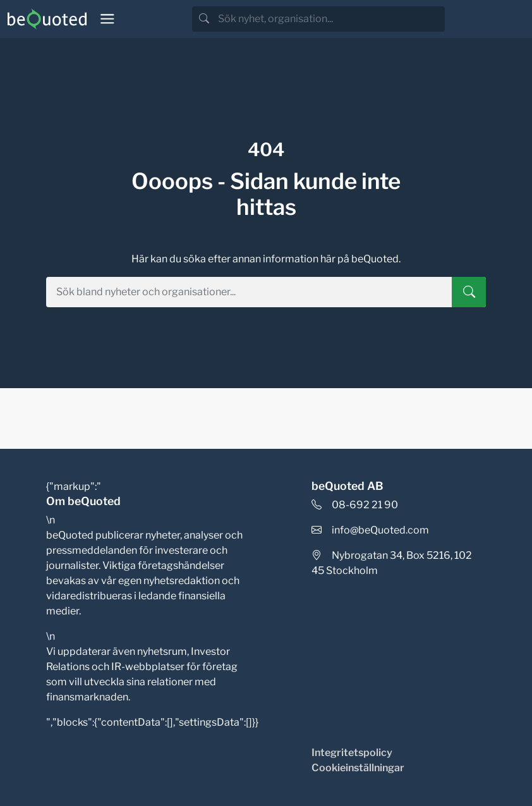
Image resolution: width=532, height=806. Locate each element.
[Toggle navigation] (107, 19)
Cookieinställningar (358, 768)
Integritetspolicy (352, 753)
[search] (330, 19)
